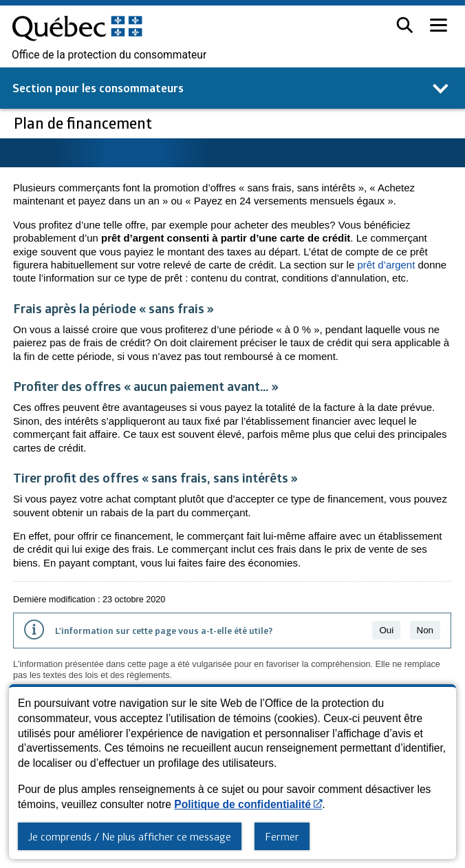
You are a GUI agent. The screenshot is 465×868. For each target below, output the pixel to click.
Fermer (282, 836)
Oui (386, 630)
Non (425, 630)
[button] (405, 25)
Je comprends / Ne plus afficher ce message (130, 836)
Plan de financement (85, 123)
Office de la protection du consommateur (109, 55)
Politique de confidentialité (248, 804)
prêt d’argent (386, 265)
